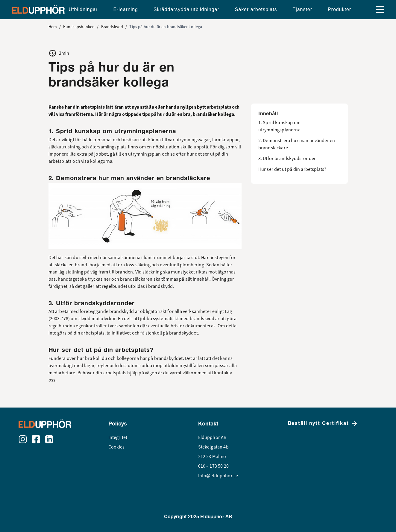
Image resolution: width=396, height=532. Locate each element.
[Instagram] (23, 439)
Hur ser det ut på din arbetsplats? (292, 169)
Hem (53, 27)
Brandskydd (112, 27)
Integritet (118, 437)
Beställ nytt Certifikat (323, 424)
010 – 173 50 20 (213, 466)
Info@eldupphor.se (218, 476)
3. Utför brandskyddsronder (287, 159)
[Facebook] (36, 439)
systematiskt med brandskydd (184, 319)
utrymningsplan (144, 154)
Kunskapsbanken (79, 27)
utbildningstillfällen (184, 366)
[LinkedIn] (49, 439)
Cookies (117, 447)
